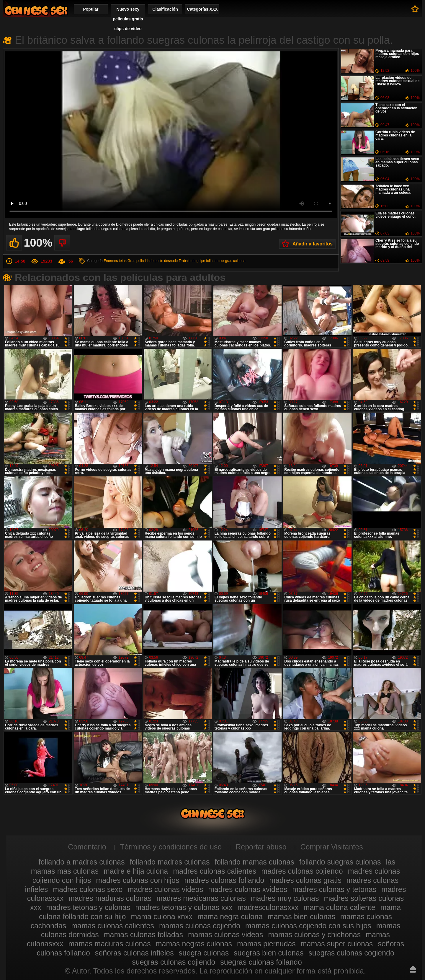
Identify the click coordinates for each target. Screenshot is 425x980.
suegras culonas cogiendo (351, 953)
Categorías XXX (202, 9)
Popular (91, 9)
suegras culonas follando (261, 962)
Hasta (413, 969)
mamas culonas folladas (143, 935)
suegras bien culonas (269, 953)
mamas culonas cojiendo (200, 926)
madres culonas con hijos (138, 880)
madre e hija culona (136, 871)
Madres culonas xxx (36, 10)
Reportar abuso (261, 847)
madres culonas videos (165, 889)
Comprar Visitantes (332, 847)
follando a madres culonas (82, 862)
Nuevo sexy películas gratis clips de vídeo (128, 19)
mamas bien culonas (301, 916)
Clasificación (165, 9)
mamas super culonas (337, 944)
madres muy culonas (285, 898)
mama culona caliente (339, 907)
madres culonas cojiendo (302, 871)
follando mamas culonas (254, 862)
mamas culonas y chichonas (314, 935)
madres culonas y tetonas (334, 889)
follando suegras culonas (226, 261)
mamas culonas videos (225, 935)
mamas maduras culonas (109, 944)
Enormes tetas (115, 261)
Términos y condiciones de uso (171, 847)
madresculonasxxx (268, 907)
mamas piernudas (266, 944)
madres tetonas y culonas (88, 907)
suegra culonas (204, 953)
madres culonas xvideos (248, 889)
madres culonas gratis (305, 880)
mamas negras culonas (194, 944)
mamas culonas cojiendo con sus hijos (308, 926)
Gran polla (136, 261)
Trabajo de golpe (192, 261)
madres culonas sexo (88, 889)
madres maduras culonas (110, 898)
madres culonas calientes (215, 871)
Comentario (87, 847)
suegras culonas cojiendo (174, 962)
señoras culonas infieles (134, 953)
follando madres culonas (170, 862)
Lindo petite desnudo (161, 261)
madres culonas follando (224, 880)
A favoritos (415, 9)
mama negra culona (230, 916)
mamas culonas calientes (113, 926)
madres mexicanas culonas (201, 898)
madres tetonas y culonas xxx (184, 907)
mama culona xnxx (161, 916)
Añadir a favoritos (313, 244)
